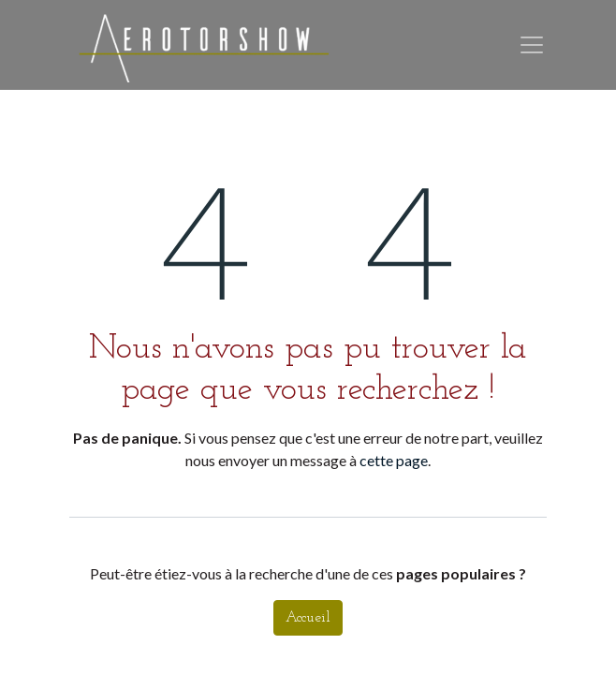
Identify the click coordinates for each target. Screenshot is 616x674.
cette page (394, 460)
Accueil (308, 618)
